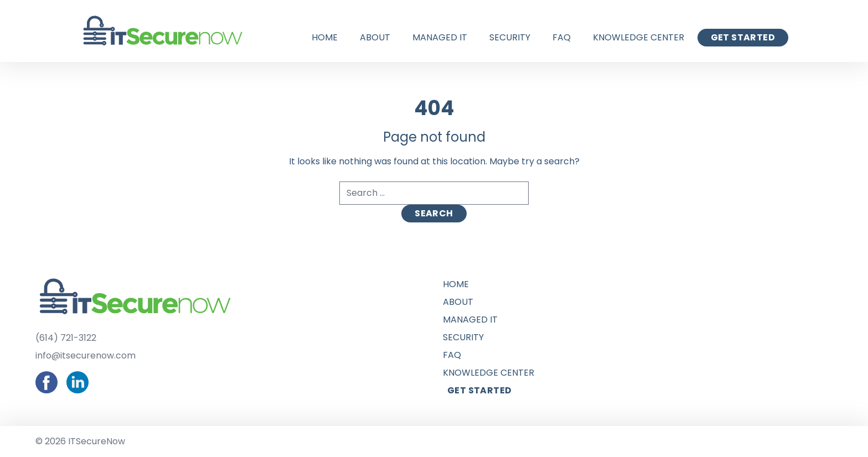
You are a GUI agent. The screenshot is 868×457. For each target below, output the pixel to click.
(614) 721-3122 (66, 338)
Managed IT (440, 37)
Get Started (743, 37)
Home (325, 37)
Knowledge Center (639, 37)
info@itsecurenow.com (86, 355)
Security (510, 37)
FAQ (562, 37)
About (375, 37)
